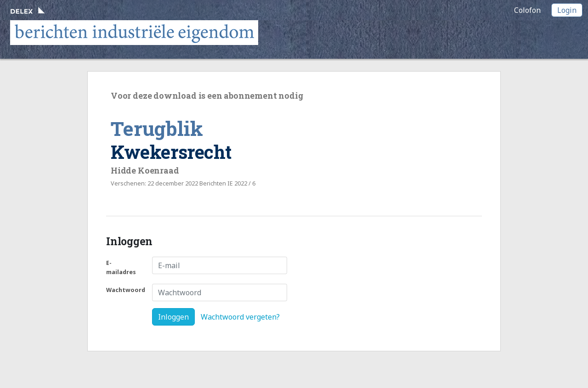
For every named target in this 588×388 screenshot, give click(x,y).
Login (567, 10)
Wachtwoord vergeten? (240, 317)
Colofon (527, 10)
